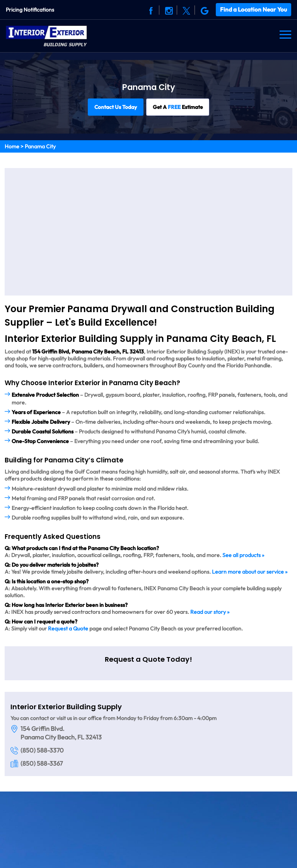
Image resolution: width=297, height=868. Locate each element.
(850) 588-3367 (42, 763)
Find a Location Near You (254, 9)
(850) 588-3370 (42, 749)
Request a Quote (68, 628)
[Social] (152, 10)
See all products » (243, 554)
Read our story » (210, 611)
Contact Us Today (115, 106)
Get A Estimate (178, 106)
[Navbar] (285, 34)
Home (12, 146)
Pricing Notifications (30, 9)
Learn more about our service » (250, 571)
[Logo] (46, 34)
